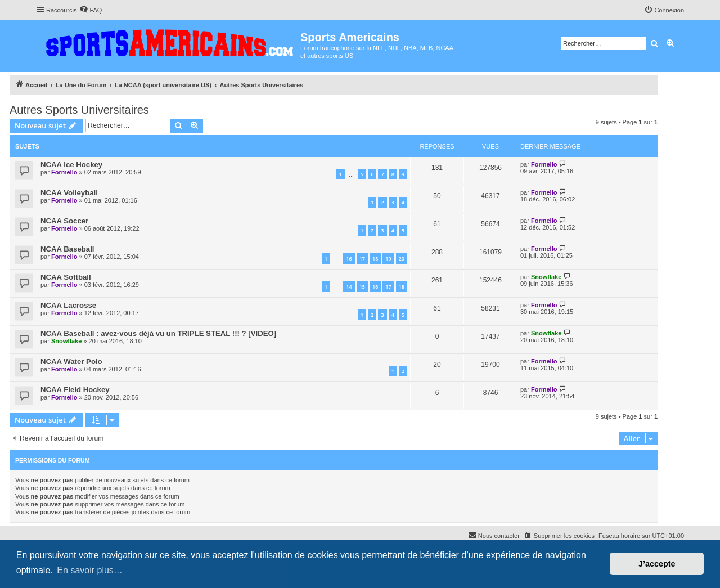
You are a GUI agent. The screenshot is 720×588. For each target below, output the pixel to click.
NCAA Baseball (67, 249)
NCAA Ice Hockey (71, 165)
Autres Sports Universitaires (79, 110)
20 (402, 259)
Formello (64, 172)
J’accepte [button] (657, 564)
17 (362, 259)
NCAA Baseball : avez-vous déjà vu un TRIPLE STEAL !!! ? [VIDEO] (158, 333)
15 (362, 287)
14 (349, 287)
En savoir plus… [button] (90, 570)
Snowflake (546, 277)
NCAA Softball (66, 277)
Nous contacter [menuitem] (494, 535)
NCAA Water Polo (71, 362)
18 (375, 259)
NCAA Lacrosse (68, 305)
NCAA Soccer (64, 221)
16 (349, 259)
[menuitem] (91, 10)
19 (388, 259)
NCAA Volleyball (69, 193)
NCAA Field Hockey (75, 390)
